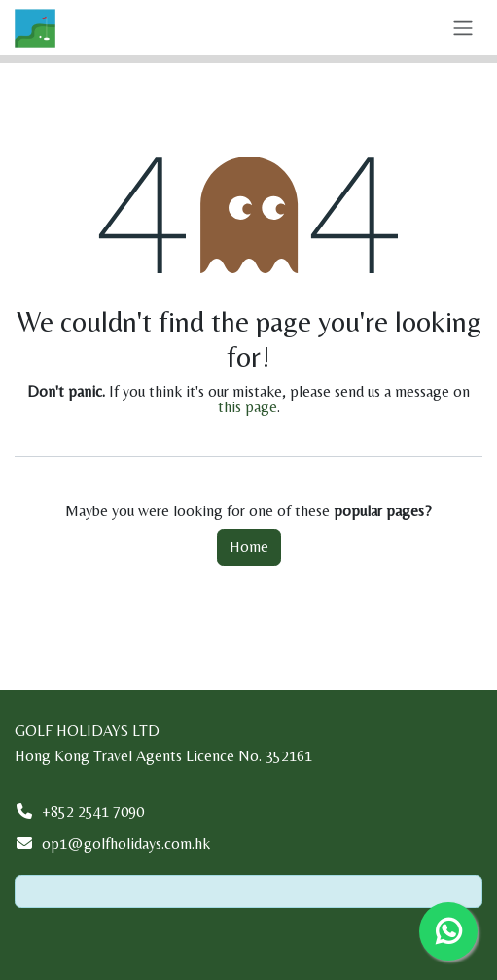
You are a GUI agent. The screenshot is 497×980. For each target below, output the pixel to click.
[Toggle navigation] (463, 28)
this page (248, 407)
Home (249, 547)
